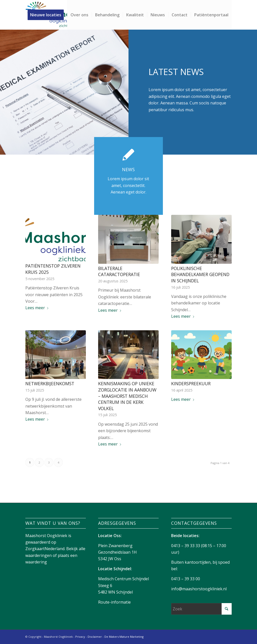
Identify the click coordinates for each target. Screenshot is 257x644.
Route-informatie (114, 602)
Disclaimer (95, 637)
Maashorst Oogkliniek (46, 536)
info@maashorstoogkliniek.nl (199, 589)
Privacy (80, 637)
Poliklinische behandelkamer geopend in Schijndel (200, 274)
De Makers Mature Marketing (124, 637)
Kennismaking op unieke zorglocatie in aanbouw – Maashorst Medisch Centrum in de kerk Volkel (127, 396)
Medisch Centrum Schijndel (123, 579)
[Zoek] (201, 609)
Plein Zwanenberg (115, 546)
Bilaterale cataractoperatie (119, 271)
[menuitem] (47, 15)
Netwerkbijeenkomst (50, 383)
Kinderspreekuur (191, 383)
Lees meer (37, 308)
